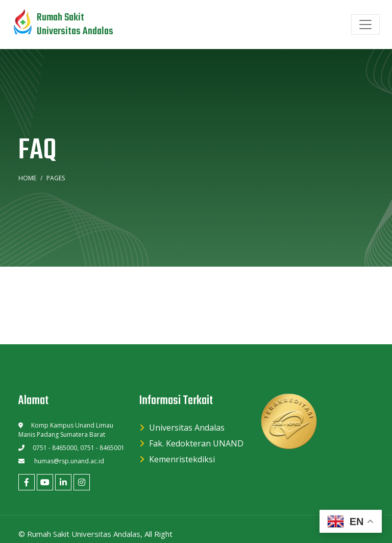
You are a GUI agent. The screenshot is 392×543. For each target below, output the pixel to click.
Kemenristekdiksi (182, 459)
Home (27, 178)
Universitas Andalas (187, 428)
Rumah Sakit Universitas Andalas (84, 534)
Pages (56, 178)
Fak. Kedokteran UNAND (196, 443)
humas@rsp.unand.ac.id (69, 461)
